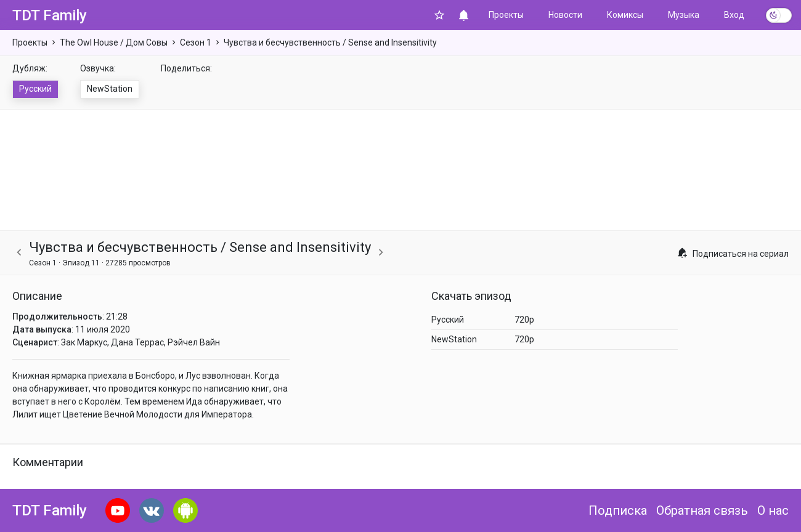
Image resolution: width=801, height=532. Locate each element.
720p (524, 320)
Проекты (506, 15)
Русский (35, 89)
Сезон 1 (196, 42)
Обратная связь (702, 510)
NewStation (110, 89)
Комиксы (625, 15)
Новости (565, 15)
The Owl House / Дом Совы (114, 42)
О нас (773, 510)
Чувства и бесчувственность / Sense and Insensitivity (330, 42)
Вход (734, 15)
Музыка (684, 15)
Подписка (618, 510)
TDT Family (50, 15)
